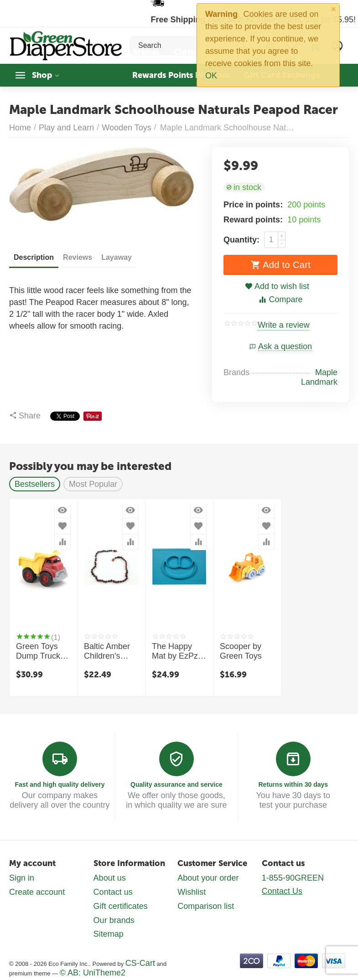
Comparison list (206, 906)
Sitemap (109, 934)
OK (211, 76)
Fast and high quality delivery (60, 784)
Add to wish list (277, 286)
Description (34, 257)
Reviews (78, 257)
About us (110, 878)
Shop (42, 75)
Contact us (113, 892)
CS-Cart (140, 963)
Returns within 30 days (293, 784)
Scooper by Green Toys (241, 651)
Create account (37, 892)
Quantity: (241, 240)
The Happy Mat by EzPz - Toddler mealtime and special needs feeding (177, 652)
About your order (208, 878)
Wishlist (192, 892)
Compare (280, 299)
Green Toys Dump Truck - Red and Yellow (41, 652)
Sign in (22, 878)
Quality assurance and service (176, 784)
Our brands (114, 920)
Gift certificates (121, 906)
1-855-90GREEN (293, 878)
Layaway (117, 257)
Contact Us (282, 891)
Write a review (284, 325)
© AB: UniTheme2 (93, 972)
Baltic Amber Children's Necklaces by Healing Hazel (109, 652)
